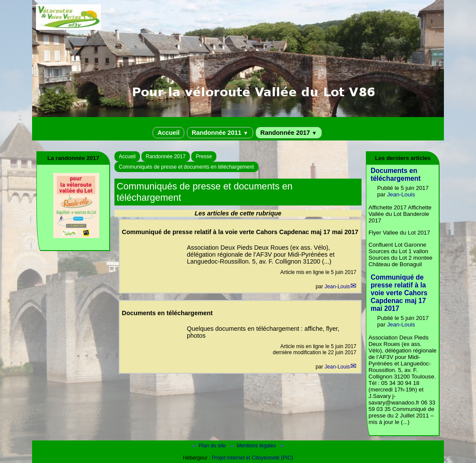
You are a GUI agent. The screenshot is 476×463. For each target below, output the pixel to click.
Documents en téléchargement (396, 174)
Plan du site (210, 446)
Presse (204, 157)
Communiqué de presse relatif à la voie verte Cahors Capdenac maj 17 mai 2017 (399, 293)
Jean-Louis (337, 287)
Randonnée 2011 (220, 133)
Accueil (168, 133)
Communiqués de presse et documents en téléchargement (186, 167)
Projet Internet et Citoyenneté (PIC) (253, 458)
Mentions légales (254, 446)
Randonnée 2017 (289, 133)
